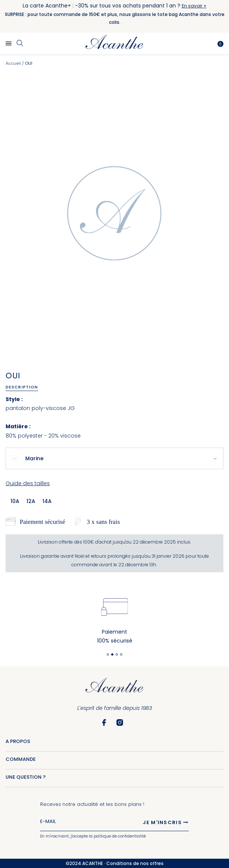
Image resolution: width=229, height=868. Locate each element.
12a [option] (31, 501)
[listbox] (33, 501)
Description (22, 387)
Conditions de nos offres (135, 863)
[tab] (24, 387)
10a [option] (15, 501)
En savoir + (194, 6)
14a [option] (47, 501)
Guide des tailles (28, 483)
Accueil (13, 63)
